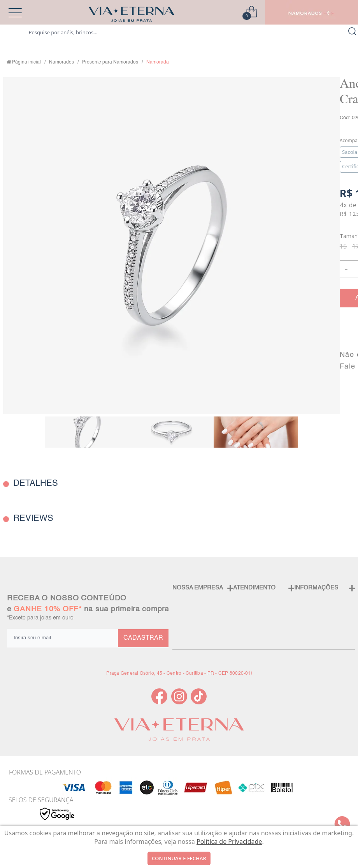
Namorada (158, 62)
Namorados (61, 62)
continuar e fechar (179, 858)
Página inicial (26, 62)
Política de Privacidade (229, 842)
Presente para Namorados (110, 62)
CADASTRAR (143, 638)
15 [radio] (343, 246)
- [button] (346, 269)
